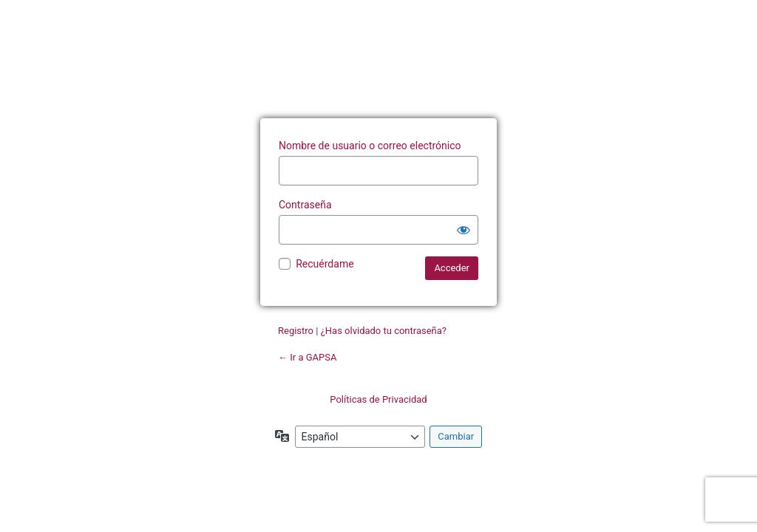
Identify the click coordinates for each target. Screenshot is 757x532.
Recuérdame (325, 264)
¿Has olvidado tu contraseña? (384, 331)
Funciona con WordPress (378, 69)
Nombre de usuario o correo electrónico (370, 146)
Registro (296, 331)
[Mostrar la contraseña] (464, 230)
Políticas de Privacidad (378, 399)
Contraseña (305, 205)
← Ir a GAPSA (307, 357)
